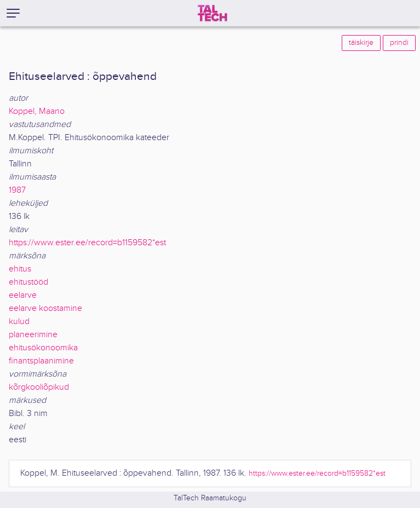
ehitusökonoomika (43, 348)
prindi (399, 43)
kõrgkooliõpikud (39, 387)
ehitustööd (28, 282)
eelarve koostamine (45, 308)
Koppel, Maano (37, 111)
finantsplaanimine (41, 361)
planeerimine (33, 335)
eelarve (23, 295)
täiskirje (361, 43)
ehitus (20, 269)
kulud (19, 322)
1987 (17, 190)
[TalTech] (212, 13)
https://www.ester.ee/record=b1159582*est (87, 243)
